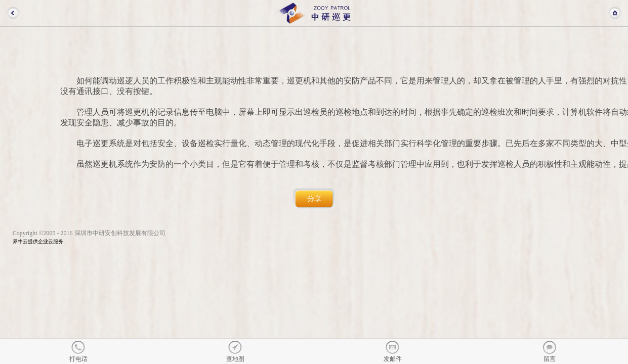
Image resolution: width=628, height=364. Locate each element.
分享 (314, 199)
